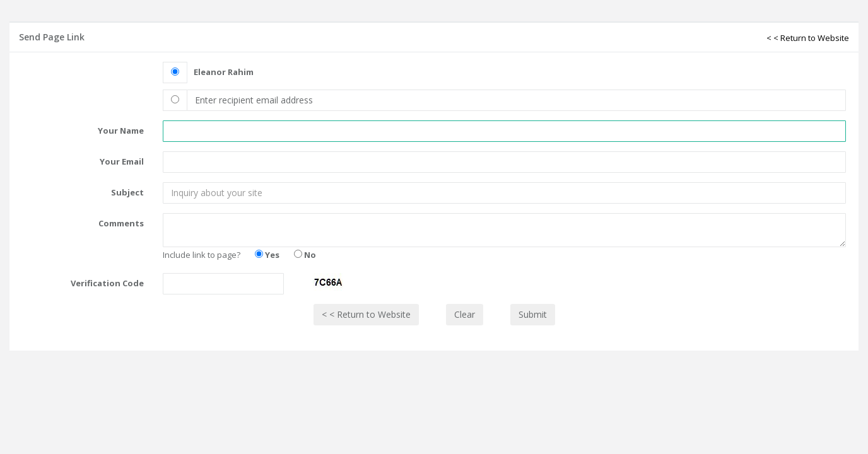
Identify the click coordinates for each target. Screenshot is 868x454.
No (305, 255)
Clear (465, 314)
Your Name (121, 131)
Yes (267, 255)
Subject (127, 192)
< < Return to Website (808, 38)
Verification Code (107, 283)
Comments (121, 223)
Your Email (122, 161)
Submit (533, 314)
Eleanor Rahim (224, 72)
